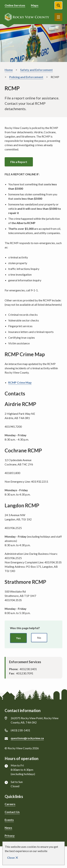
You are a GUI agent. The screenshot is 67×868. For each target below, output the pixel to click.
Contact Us (12, 812)
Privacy (10, 835)
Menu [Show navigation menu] (58, 17)
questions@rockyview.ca (27, 738)
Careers (10, 804)
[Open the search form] (58, 5)
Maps (35, 5)
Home (9, 70)
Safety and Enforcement (36, 70)
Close (11, 858)
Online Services (15, 5)
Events (9, 820)
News (8, 828)
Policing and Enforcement (26, 77)
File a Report (19, 162)
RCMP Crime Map (20, 382)
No (39, 638)
